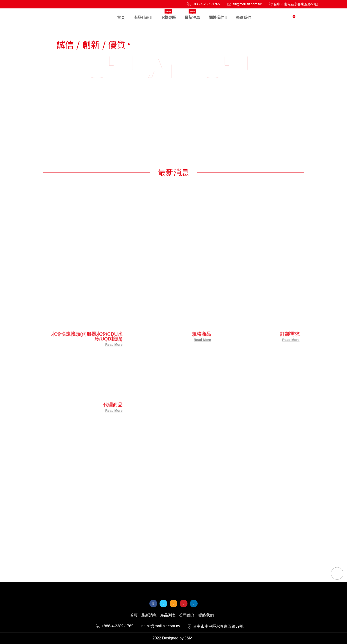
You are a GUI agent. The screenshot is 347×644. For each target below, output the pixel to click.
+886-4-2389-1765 (114, 626)
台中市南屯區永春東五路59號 (216, 627)
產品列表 (168, 615)
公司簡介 (187, 615)
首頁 (134, 615)
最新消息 (149, 615)
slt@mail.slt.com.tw (161, 626)
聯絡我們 (206, 615)
